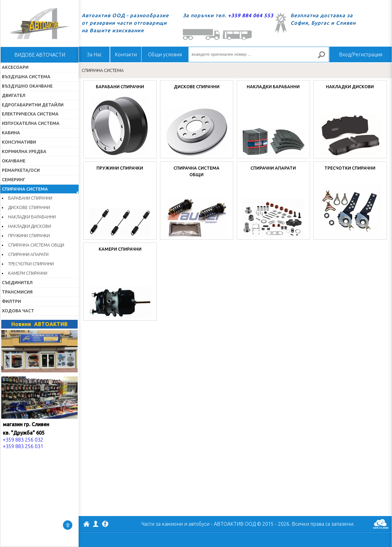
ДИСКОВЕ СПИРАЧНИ (29, 207)
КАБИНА (11, 133)
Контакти (126, 54)
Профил (96, 524)
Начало (39, 23)
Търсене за (324, 57)
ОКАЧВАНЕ (14, 161)
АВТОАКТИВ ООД (86, 525)
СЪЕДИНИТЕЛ (17, 283)
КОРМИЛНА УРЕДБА (24, 151)
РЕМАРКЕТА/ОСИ (21, 170)
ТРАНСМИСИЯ (17, 292)
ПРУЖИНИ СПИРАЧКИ (29, 236)
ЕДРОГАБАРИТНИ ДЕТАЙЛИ (33, 105)
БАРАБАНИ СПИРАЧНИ (30, 198)
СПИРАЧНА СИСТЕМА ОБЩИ (36, 245)
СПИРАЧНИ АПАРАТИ (28, 254)
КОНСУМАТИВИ (19, 142)
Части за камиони (162, 524)
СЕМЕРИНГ (14, 180)
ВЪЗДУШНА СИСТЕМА (26, 77)
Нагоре (68, 525)
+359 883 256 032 (23, 440)
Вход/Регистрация (361, 54)
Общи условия (165, 54)
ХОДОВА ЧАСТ (18, 311)
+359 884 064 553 (251, 15)
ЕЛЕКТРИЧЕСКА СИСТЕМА (30, 114)
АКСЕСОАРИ (15, 67)
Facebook (105, 524)
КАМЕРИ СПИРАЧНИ (28, 273)
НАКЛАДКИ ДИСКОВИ (30, 226)
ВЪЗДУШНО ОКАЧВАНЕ (27, 86)
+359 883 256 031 (23, 446)
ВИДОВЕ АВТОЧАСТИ (40, 55)
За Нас (94, 54)
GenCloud (381, 524)
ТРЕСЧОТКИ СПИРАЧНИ (31, 264)
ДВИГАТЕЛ (14, 95)
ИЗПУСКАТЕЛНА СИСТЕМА (31, 123)
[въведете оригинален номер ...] (259, 54)
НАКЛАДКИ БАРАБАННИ (32, 217)
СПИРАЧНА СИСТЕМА (25, 189)
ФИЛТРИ (11, 301)
